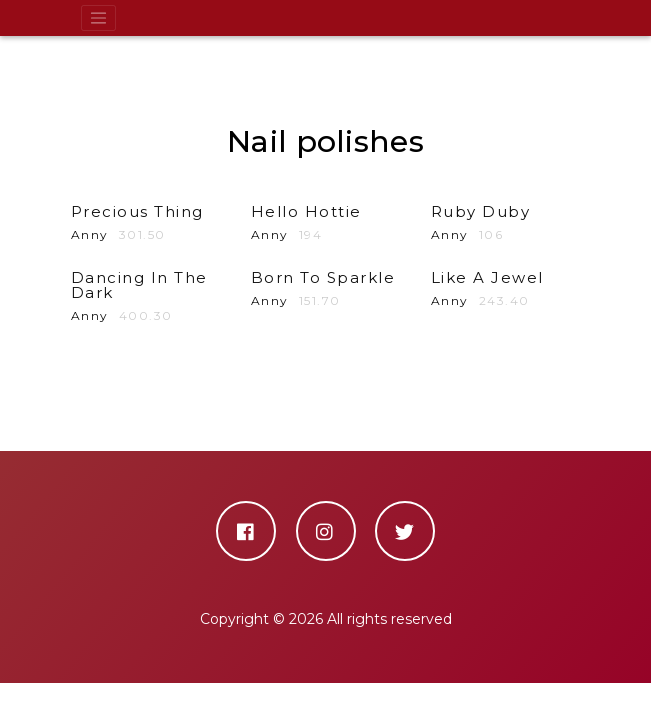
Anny (146, 296)
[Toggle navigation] (99, 18)
